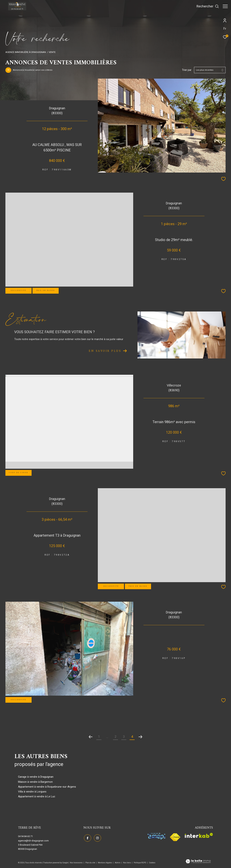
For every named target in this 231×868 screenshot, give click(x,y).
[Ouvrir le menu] (225, 6)
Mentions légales (105, 863)
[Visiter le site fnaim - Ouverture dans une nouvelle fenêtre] (175, 837)
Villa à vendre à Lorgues (32, 792)
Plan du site (90, 863)
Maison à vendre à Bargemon (35, 782)
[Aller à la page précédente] (91, 737)
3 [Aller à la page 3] (124, 737)
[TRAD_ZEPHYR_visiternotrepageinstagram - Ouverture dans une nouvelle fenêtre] (97, 838)
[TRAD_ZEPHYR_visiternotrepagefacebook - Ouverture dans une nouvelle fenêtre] (87, 838)
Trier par (187, 70)
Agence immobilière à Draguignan (26, 52)
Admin (118, 863)
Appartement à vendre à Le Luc (37, 796)
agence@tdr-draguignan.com (33, 841)
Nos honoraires (76, 863)
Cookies (152, 863)
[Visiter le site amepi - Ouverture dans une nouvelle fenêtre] (156, 836)
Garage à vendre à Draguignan (36, 777)
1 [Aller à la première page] (99, 737)
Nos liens (127, 863)
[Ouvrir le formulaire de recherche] (206, 6)
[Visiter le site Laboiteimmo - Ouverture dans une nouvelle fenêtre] (198, 862)
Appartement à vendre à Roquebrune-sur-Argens (47, 787)
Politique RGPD (140, 863)
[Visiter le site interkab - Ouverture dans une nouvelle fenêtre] (199, 835)
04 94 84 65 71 (25, 836)
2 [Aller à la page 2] (115, 737)
